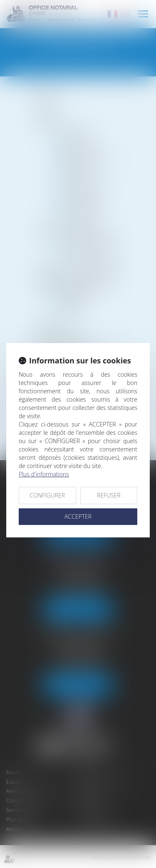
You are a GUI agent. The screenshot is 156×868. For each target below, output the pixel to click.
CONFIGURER (47, 495)
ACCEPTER (78, 516)
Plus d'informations (44, 474)
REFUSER (109, 495)
